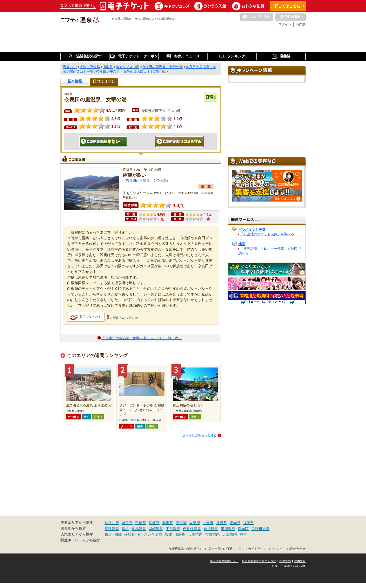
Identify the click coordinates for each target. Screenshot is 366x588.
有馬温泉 (139, 529)
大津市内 (230, 534)
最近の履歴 (291, 17)
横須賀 (130, 534)
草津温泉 (112, 529)
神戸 (243, 534)
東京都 (181, 523)
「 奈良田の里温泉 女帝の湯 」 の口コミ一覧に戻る (142, 338)
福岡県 (248, 523)
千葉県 (141, 523)
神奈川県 (112, 523)
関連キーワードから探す (80, 540)
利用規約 (285, 561)
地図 (242, 244)
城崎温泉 (156, 529)
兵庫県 (154, 523)
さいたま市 (153, 534)
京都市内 (212, 534)
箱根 (125, 529)
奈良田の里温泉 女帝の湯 (146, 181)
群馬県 (168, 523)
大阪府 (195, 523)
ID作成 (301, 24)
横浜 (108, 534)
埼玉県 (127, 523)
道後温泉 (211, 529)
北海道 (208, 523)
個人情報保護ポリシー (224, 561)
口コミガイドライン (253, 549)
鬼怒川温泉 (260, 529)
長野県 (222, 523)
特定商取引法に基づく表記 (259, 561)
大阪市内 (195, 534)
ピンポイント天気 (252, 230)
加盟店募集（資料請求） (186, 549)
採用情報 (300, 561)
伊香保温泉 (192, 529)
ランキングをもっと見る (199, 435)
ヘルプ (277, 549)
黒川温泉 (228, 529)
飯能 (168, 534)
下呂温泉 (173, 529)
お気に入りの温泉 (257, 17)
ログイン (285, 24)
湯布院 (243, 529)
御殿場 (180, 534)
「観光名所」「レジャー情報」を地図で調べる (270, 251)
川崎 (118, 534)
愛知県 (235, 523)
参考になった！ (90, 317)
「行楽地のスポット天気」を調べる (267, 234)
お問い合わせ (296, 549)
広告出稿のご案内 (221, 549)
